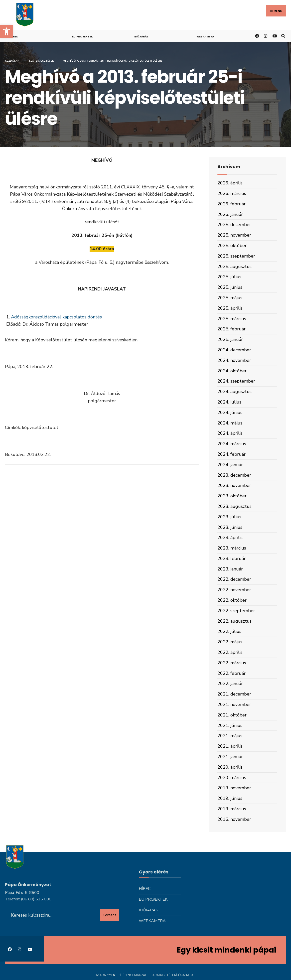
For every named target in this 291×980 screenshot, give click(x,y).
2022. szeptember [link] (236, 611)
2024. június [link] (230, 413)
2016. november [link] (234, 819)
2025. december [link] (234, 225)
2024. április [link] (230, 433)
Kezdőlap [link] (12, 61)
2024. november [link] (234, 360)
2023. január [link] (230, 569)
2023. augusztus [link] (234, 506)
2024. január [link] (230, 465)
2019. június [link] (230, 798)
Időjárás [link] (141, 36)
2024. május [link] (230, 423)
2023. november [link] (234, 485)
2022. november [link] (234, 590)
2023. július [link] (229, 517)
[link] (6, 31)
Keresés (110, 914)
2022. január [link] (230, 684)
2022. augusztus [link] (234, 621)
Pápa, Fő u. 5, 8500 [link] (22, 892)
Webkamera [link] (205, 36)
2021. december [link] (234, 694)
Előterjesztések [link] (42, 61)
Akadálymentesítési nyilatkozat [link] (121, 974)
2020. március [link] (232, 778)
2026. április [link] (230, 183)
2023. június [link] (230, 527)
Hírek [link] (14, 36)
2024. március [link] (232, 444)
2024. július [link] (229, 402)
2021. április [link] (230, 746)
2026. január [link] (230, 214)
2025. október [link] (232, 246)
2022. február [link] (231, 673)
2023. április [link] (230, 538)
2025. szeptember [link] (236, 256)
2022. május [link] (230, 642)
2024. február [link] (231, 454)
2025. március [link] (232, 319)
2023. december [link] (234, 475)
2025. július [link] (229, 277)
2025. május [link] (230, 298)
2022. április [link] (230, 652)
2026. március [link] (232, 193)
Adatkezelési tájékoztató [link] (173, 974)
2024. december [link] (234, 350)
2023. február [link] (231, 559)
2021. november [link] (234, 704)
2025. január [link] (230, 339)
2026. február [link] (231, 204)
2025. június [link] (230, 287)
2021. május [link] (230, 736)
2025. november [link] (234, 235)
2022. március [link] (232, 663)
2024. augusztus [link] (234, 392)
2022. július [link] (229, 631)
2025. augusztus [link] (234, 267)
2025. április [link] (230, 308)
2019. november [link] (234, 788)
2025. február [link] (231, 329)
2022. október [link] (232, 600)
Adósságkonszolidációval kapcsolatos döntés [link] (56, 317)
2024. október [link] (232, 371)
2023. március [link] (232, 548)
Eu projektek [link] (83, 36)
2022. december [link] (234, 579)
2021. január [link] (230, 757)
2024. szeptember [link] (236, 381)
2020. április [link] (230, 767)
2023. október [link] (232, 496)
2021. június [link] (230, 725)
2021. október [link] (232, 715)
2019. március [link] (232, 809)
